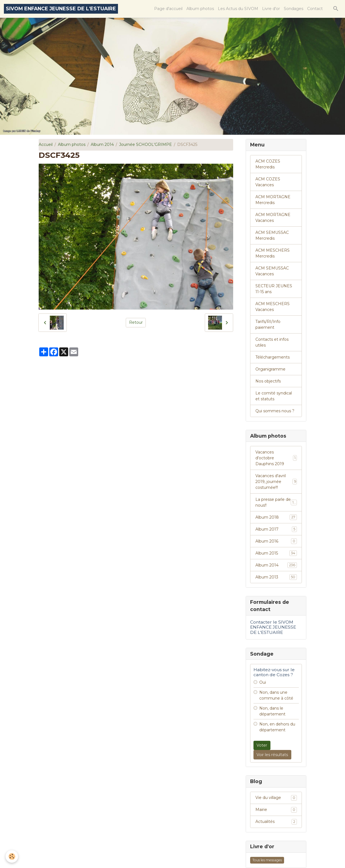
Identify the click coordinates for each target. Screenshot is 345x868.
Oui (263, 682)
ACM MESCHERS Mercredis (273, 253)
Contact (315, 9)
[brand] (61, 9)
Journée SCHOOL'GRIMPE (146, 144)
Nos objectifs (268, 381)
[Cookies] (12, 856)
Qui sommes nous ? (275, 411)
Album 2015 (276, 553)
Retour (136, 322)
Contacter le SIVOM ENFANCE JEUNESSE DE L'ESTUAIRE (273, 627)
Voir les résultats (272, 755)
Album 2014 (102, 144)
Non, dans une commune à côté (276, 695)
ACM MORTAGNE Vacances (273, 218)
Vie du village (276, 798)
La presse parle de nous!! (276, 502)
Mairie (276, 810)
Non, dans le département (272, 711)
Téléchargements (273, 357)
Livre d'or (271, 9)
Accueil (46, 144)
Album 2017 (276, 529)
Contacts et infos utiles (272, 342)
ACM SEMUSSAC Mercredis (272, 235)
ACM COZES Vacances (268, 182)
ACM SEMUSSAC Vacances (272, 271)
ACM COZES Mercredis (268, 164)
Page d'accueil (168, 9)
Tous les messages (267, 860)
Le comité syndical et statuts (274, 396)
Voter (262, 745)
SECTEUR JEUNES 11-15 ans (274, 289)
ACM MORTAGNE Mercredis (273, 200)
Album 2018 (276, 517)
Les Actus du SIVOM (238, 9)
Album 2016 (276, 541)
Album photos (200, 9)
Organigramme (270, 369)
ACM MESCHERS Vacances (273, 307)
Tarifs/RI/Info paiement (268, 324)
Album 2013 (276, 577)
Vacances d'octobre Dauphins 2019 (276, 458)
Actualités (276, 822)
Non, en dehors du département (277, 727)
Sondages (294, 9)
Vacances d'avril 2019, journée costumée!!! (276, 482)
